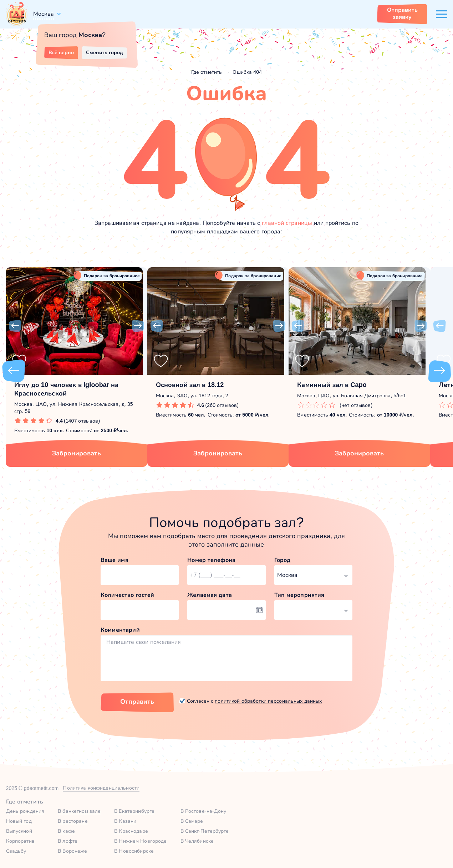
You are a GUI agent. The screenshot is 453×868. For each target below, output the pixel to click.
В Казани (125, 821)
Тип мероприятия (299, 595)
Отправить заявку (402, 13)
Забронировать (77, 453)
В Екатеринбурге (134, 811)
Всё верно (61, 52)
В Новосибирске (134, 851)
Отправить (137, 702)
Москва (44, 14)
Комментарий (120, 630)
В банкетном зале (79, 811)
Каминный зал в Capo (332, 385)
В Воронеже (72, 851)
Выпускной (19, 831)
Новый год (19, 821)
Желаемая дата (210, 595)
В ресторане (73, 821)
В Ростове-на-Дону (203, 811)
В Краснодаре (131, 831)
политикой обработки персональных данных (268, 701)
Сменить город (105, 52)
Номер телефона (211, 560)
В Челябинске (197, 841)
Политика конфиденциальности (101, 788)
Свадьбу (16, 851)
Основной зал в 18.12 (190, 385)
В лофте (68, 841)
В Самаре (192, 821)
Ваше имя (114, 560)
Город (283, 560)
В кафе (66, 831)
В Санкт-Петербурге (205, 831)
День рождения (25, 811)
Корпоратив (20, 841)
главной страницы (287, 223)
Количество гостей (127, 595)
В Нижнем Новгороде (140, 841)
